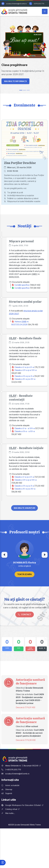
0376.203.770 (39, 4)
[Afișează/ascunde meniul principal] (45, 11)
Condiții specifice (22, 290)
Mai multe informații (15, 78)
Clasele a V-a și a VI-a (24, 372)
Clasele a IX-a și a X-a (24, 381)
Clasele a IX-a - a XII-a (25, 436)
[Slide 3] (28, 90)
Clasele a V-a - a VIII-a (25, 433)
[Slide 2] (24, 90)
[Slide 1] (21, 90)
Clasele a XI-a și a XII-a (25, 384)
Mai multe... (8, 813)
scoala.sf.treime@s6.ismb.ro (16, 4)
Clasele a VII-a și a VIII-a (25, 375)
